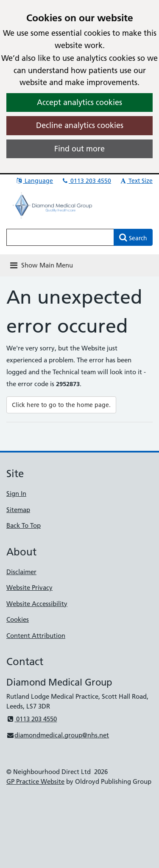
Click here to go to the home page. (61, 405)
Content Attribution (36, 636)
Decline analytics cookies (80, 125)
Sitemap (18, 510)
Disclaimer (21, 572)
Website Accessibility (37, 604)
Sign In (16, 494)
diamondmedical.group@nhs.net (58, 735)
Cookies (18, 619)
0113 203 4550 (86, 181)
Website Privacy (29, 588)
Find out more (79, 149)
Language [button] (34, 181)
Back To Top (24, 525)
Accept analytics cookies (79, 102)
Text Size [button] (136, 181)
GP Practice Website (35, 781)
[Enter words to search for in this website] (60, 237)
